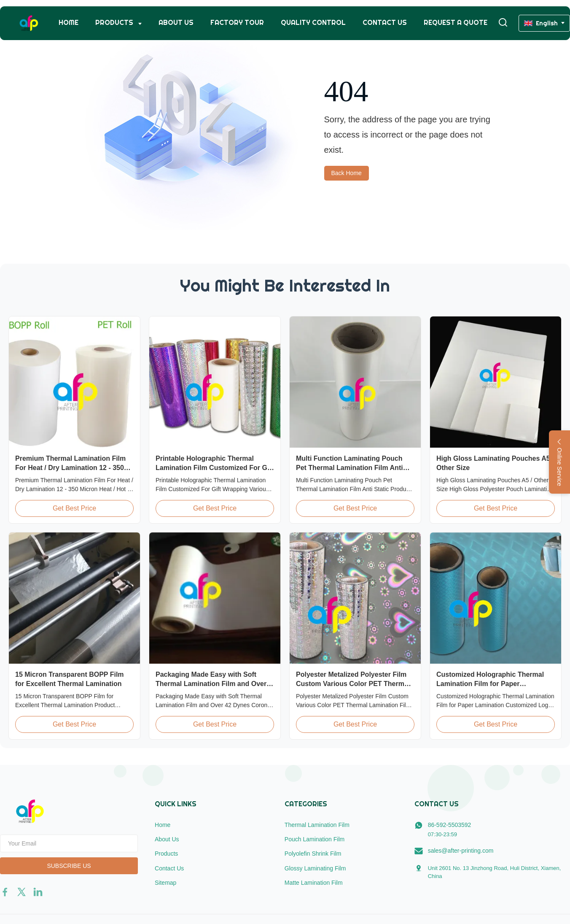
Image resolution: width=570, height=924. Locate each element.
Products (115, 23)
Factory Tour (237, 23)
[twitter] (22, 892)
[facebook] (5, 892)
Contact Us (385, 23)
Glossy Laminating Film (315, 868)
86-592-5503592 (450, 825)
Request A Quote (456, 23)
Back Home (347, 173)
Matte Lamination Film (314, 883)
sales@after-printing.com (461, 851)
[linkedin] (38, 892)
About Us (176, 23)
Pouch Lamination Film (315, 839)
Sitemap (165, 883)
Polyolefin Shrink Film (313, 854)
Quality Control (313, 23)
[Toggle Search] (503, 23)
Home (69, 23)
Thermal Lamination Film (317, 825)
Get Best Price (74, 508)
